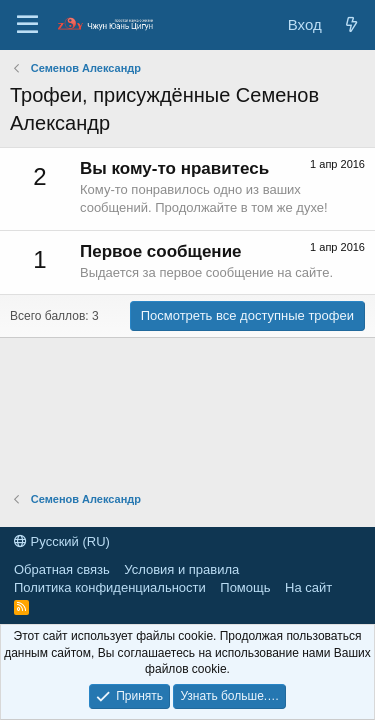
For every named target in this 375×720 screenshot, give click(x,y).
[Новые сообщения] (351, 24)
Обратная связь (62, 569)
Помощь (245, 587)
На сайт (308, 587)
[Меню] (27, 25)
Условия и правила (181, 569)
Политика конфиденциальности (110, 587)
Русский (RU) (62, 541)
